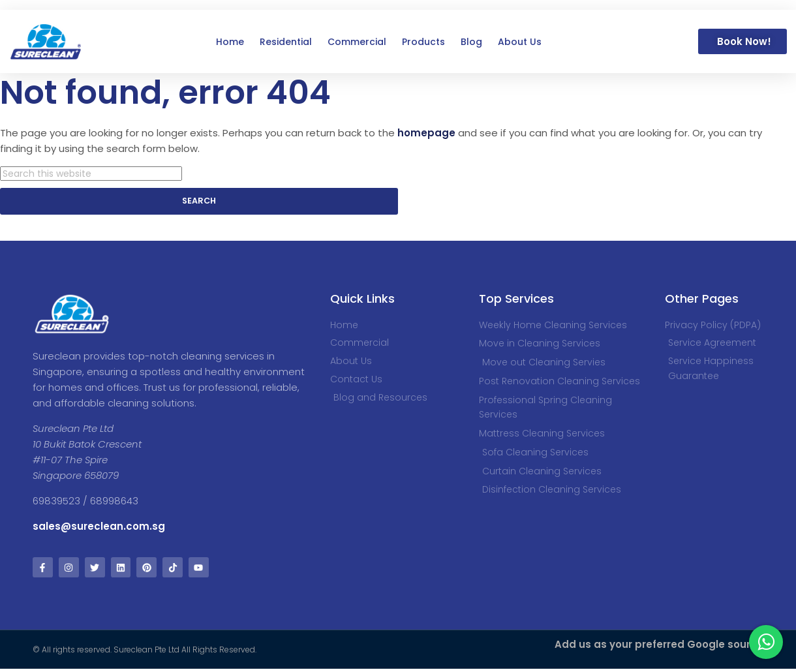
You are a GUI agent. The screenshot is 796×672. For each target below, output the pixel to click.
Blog (471, 42)
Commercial (357, 42)
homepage (426, 133)
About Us (520, 42)
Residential (286, 42)
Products (423, 42)
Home (230, 42)
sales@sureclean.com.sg (100, 528)
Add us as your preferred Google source (659, 648)
